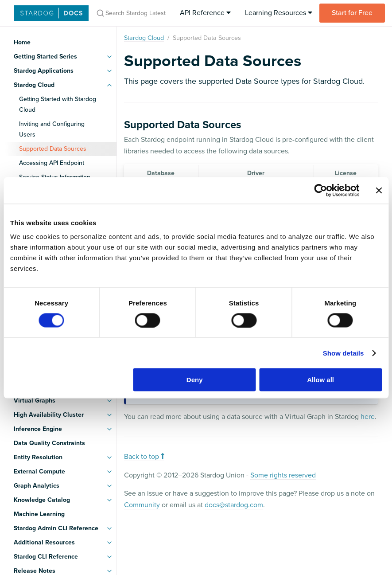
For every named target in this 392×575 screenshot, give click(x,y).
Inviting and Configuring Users (52, 129)
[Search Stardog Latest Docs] (131, 13)
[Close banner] (379, 190)
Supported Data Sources (53, 149)
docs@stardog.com (234, 505)
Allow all (320, 380)
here (368, 417)
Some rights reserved (283, 475)
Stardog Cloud (144, 38)
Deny (195, 380)
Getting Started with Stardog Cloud (58, 104)
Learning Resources (279, 13)
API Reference (205, 13)
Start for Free (352, 13)
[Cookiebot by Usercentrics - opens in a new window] (320, 190)
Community (142, 505)
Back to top (144, 457)
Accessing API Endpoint (52, 163)
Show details (343, 353)
